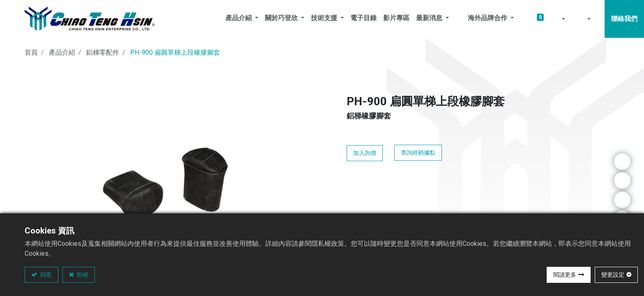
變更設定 (613, 275)
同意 (45, 275)
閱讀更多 (565, 275)
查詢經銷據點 (418, 153)
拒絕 (82, 275)
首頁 (31, 52)
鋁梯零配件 (103, 52)
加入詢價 (365, 153)
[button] (558, 19)
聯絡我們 (624, 19)
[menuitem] (363, 19)
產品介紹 (62, 52)
